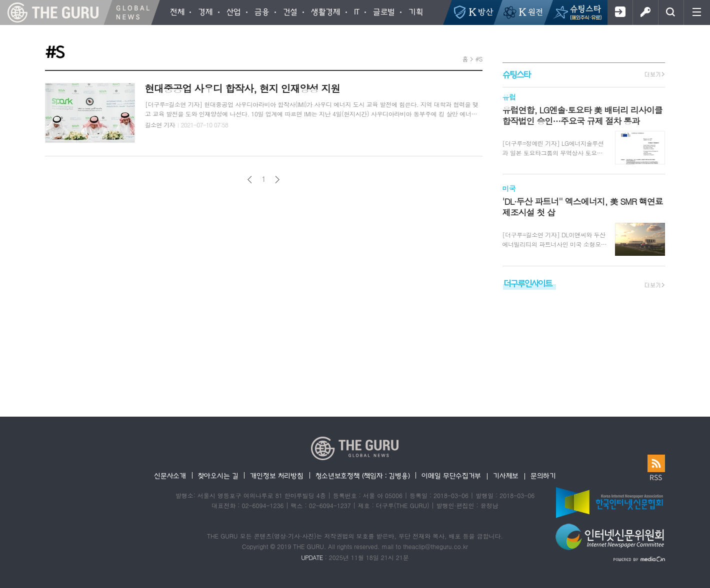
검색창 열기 (671, 12)
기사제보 (506, 476)
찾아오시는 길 (218, 476)
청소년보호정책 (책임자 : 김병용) (363, 476)
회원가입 (620, 12)
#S (479, 59)
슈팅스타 (516, 74)
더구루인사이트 (528, 283)
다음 (277, 180)
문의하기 (543, 476)
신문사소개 (170, 476)
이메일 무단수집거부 (451, 476)
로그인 (645, 12)
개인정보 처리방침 (276, 476)
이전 (250, 180)
